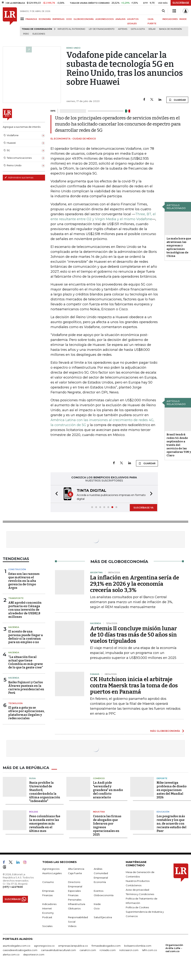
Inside (97, 904)
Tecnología (15, 703)
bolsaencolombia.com (138, 946)
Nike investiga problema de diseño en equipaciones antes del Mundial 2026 (172, 790)
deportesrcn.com (34, 954)
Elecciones (39, 34)
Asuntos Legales (52, 873)
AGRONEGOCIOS (105, 19)
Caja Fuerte (75, 873)
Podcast (47, 917)
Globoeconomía (104, 895)
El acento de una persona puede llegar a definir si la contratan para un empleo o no (26, 637)
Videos (72, 926)
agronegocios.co (44, 946)
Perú (26, 34)
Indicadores (49, 904)
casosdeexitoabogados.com (20, 950)
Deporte (162, 778)
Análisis (98, 869)
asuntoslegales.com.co (17, 946)
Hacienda (14, 627)
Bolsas (34, 812)
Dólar (152, 29)
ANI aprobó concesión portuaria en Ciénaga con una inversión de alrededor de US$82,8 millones (25, 610)
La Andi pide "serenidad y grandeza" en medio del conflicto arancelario (108, 790)
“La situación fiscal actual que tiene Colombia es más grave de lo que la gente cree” (26, 662)
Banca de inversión (171, 29)
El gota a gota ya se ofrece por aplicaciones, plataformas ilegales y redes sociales (26, 713)
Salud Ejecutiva (103, 917)
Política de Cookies (137, 907)
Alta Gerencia (76, 869)
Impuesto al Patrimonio (71, 29)
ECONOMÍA (45, 19)
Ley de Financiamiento (102, 29)
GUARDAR (177, 100)
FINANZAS (31, 19)
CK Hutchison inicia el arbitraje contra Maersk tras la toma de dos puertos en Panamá (134, 686)
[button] (56, 494)
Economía (100, 882)
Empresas (48, 891)
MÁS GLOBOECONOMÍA (165, 731)
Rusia (32, 778)
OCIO (69, 19)
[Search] (163, 11)
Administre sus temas (19, 177)
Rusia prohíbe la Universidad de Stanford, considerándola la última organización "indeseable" (45, 792)
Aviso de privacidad (137, 890)
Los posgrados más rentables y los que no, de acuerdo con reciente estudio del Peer (172, 824)
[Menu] (23, 19)
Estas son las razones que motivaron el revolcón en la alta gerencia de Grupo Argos (24, 581)
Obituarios (74, 908)
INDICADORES (170, 19)
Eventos (99, 891)
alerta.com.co (11, 954)
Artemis (123, 29)
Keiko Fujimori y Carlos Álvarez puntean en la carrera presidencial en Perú (26, 688)
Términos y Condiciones (140, 894)
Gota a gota (138, 29)
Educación (163, 812)
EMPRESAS (59, 19)
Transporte (16, 598)
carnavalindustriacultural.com (58, 950)
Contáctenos (134, 885)
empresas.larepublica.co (73, 946)
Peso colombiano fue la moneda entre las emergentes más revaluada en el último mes (45, 824)
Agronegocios (51, 869)
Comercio (99, 778)
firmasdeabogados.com (106, 946)
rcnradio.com (108, 950)
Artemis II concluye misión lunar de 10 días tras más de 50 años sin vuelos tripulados (133, 635)
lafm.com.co (150, 950)
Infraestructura (77, 904)
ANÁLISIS (121, 19)
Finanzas (47, 895)
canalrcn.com (88, 950)
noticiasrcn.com (129, 950)
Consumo (48, 882)
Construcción (17, 569)
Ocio (97, 908)
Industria (99, 812)
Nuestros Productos (138, 881)
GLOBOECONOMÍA (84, 19)
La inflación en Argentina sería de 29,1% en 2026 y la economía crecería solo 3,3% (135, 584)
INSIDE (183, 19)
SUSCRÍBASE (181, 3)
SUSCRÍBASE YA (143, 508)
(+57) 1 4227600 (13, 887)
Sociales (47, 926)
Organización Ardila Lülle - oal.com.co (174, 948)
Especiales (74, 891)
